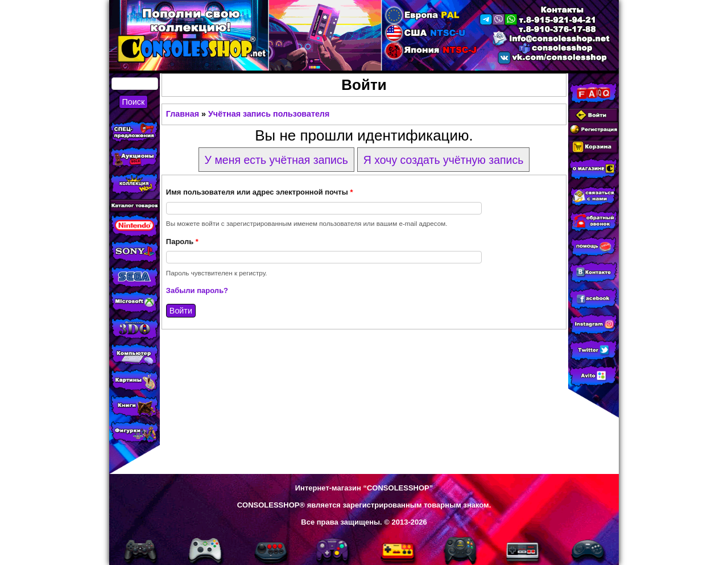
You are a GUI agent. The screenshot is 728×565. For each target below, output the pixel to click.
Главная (183, 114)
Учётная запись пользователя (269, 114)
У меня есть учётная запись (276, 160)
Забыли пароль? (197, 290)
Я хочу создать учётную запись (444, 160)
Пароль (182, 242)
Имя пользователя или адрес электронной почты (260, 192)
